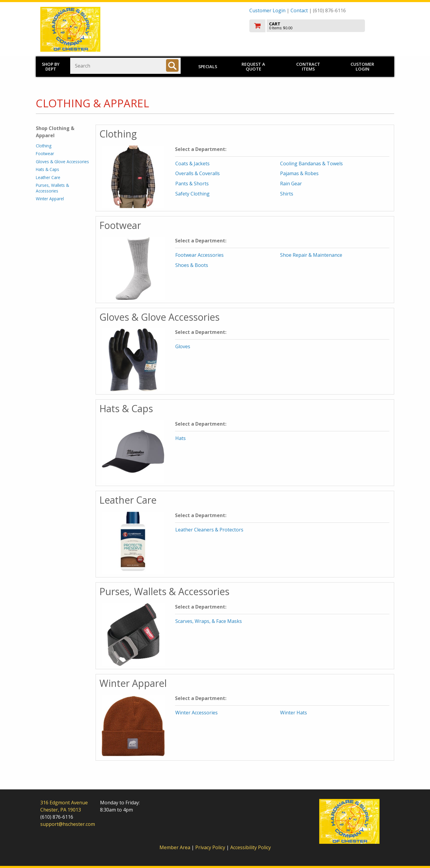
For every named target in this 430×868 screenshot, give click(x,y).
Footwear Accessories (199, 255)
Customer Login (267, 10)
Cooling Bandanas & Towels (311, 163)
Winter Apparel (50, 199)
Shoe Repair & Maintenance (311, 255)
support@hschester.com (68, 824)
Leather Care (48, 177)
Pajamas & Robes (299, 173)
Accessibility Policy (251, 847)
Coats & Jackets (192, 163)
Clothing (44, 146)
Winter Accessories (196, 713)
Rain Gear (291, 184)
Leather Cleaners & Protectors (209, 530)
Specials (208, 67)
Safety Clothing (192, 194)
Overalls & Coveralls (198, 173)
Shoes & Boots (192, 265)
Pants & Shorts (192, 184)
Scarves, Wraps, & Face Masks (209, 621)
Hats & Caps (47, 169)
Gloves (183, 346)
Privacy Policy (211, 847)
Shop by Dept (51, 67)
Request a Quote (253, 67)
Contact (299, 10)
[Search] (172, 65)
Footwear (45, 153)
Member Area (175, 847)
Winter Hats (294, 713)
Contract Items (308, 67)
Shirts (287, 194)
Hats (181, 438)
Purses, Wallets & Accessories (52, 188)
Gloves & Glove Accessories (62, 162)
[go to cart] (320, 26)
